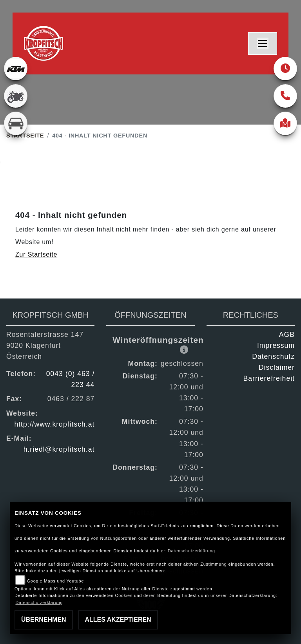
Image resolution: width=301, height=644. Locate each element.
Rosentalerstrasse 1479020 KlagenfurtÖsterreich (45, 346)
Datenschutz (273, 356)
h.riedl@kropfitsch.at (59, 449)
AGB (287, 335)
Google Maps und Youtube (55, 581)
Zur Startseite (36, 254)
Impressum (276, 346)
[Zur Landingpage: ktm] (16, 69)
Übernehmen (44, 620)
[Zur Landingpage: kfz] (16, 123)
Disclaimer (277, 367)
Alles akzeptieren (118, 620)
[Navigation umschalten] (263, 43)
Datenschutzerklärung (191, 551)
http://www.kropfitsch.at (54, 424)
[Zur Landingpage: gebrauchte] (16, 96)
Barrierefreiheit (269, 378)
